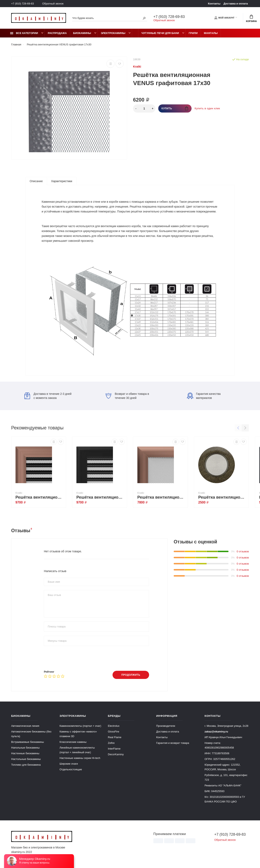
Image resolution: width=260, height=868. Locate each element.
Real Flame (115, 737)
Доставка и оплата (236, 4)
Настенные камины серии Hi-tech (80, 758)
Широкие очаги (69, 764)
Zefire (111, 743)
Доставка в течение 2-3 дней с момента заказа (48, 396)
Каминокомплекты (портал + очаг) (80, 726)
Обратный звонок (53, 4)
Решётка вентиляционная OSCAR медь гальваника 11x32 (161, 497)
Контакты (214, 4)
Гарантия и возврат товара (173, 743)
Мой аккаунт (224, 18)
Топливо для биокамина (26, 765)
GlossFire (114, 732)
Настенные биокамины (25, 753)
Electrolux (114, 726)
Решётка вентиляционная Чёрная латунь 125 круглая (222, 497)
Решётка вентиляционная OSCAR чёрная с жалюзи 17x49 (101, 497)
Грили (193, 33)
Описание (36, 181)
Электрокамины (113, 33)
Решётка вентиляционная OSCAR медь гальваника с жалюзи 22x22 (40, 497)
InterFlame (114, 749)
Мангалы (211, 33)
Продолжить (131, 675)
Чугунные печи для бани (160, 33)
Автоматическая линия (25, 726)
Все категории (24, 33)
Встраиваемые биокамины (28, 742)
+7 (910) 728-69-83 (23, 4)
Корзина (251, 19)
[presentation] (75, 658)
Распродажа (57, 33)
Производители (166, 726)
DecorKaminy (116, 754)
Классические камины (73, 742)
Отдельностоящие (71, 769)
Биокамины (82, 33)
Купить (175, 108)
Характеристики (62, 181)
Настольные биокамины (26, 759)
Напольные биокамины (25, 748)
